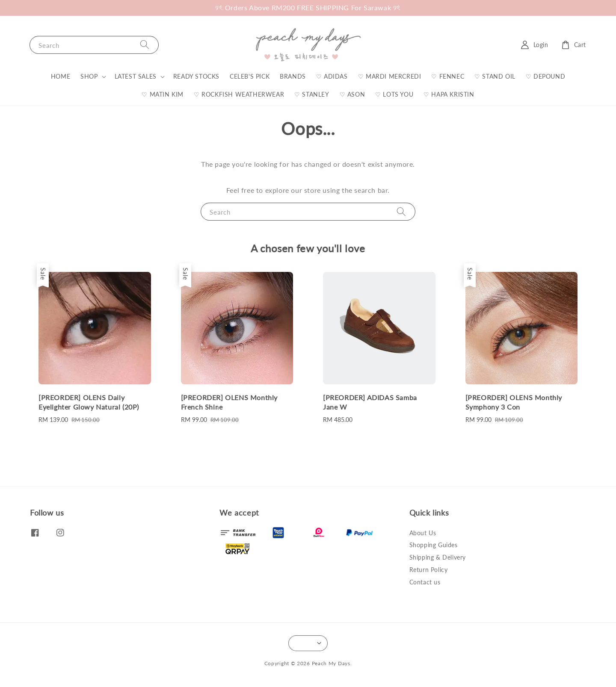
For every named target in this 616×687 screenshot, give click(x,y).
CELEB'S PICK (250, 76)
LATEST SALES (136, 76)
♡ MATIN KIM (163, 94)
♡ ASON (352, 94)
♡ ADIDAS (332, 76)
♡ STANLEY (312, 94)
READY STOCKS (196, 76)
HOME (61, 76)
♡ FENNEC (448, 76)
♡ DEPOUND (545, 76)
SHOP (89, 76)
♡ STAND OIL (495, 76)
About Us (423, 533)
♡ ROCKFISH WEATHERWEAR (239, 94)
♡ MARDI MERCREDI (390, 76)
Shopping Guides (434, 545)
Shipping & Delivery (438, 557)
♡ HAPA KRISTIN (449, 94)
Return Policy (429, 570)
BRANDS (293, 76)
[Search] (145, 45)
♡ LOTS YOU (394, 94)
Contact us (425, 582)
